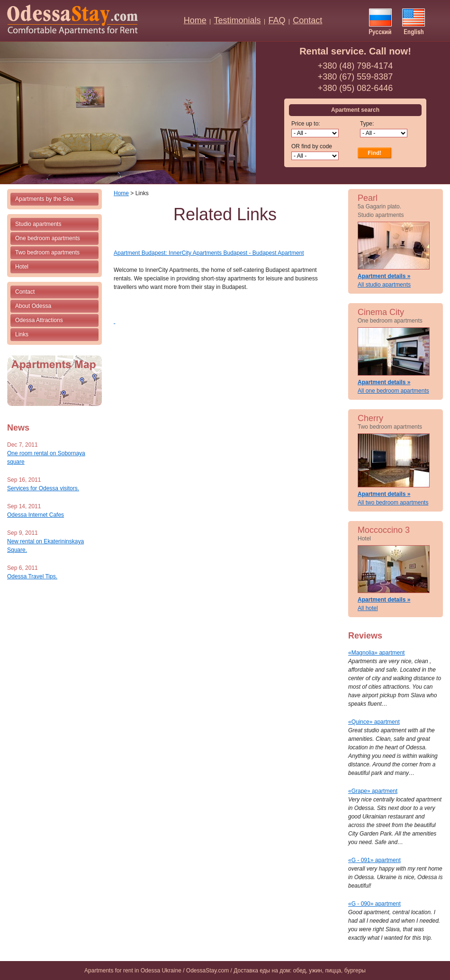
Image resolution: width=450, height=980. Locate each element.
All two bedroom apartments (393, 503)
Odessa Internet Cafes (36, 515)
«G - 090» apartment (374, 904)
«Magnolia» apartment (376, 653)
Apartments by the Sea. (45, 199)
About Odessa (33, 306)
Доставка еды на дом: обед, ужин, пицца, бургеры (300, 971)
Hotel (22, 267)
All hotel (368, 608)
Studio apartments (38, 224)
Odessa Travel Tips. (32, 576)
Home (195, 20)
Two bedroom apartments (47, 252)
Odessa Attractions (39, 320)
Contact (307, 20)
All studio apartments (384, 285)
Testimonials (238, 20)
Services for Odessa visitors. (43, 488)
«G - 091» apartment (374, 860)
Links (22, 334)
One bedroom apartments (48, 238)
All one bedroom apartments (393, 391)
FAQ (277, 20)
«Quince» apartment (374, 722)
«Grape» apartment (373, 791)
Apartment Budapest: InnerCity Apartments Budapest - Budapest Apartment (209, 253)
